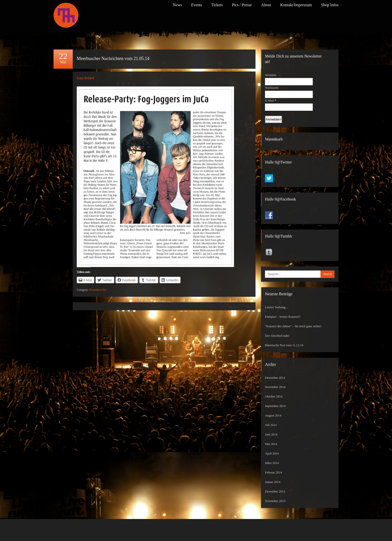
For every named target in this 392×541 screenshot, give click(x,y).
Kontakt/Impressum (296, 5)
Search (327, 274)
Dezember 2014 (275, 378)
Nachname (272, 88)
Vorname (271, 75)
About (266, 5)
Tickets (217, 5)
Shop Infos (330, 5)
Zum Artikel (85, 78)
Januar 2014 (273, 482)
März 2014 (272, 463)
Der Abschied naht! (277, 336)
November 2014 (275, 387)
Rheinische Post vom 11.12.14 (284, 345)
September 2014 (275, 406)
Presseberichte (98, 290)
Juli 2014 (271, 425)
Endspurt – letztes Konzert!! (283, 317)
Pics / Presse (242, 5)
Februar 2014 (273, 472)
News (177, 5)
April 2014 (272, 453)
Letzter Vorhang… (277, 307)
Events (197, 5)
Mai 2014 (271, 444)
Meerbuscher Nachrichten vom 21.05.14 (113, 58)
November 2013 (275, 501)
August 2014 (273, 415)
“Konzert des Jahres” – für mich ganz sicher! (293, 326)
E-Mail (271, 100)
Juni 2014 (271, 434)
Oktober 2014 (274, 396)
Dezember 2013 (275, 491)
